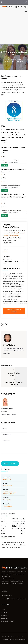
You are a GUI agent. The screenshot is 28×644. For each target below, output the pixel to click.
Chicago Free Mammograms (13, 60)
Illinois (16, 58)
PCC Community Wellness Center (14, 61)
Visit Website (7, 500)
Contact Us (4, 637)
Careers (12, 637)
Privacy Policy (20, 637)
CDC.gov (4, 615)
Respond (5, 165)
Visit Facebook (8, 506)
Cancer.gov (5, 618)
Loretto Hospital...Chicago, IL (14, 373)
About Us (4, 612)
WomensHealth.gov (7, 621)
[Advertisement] (14, 29)
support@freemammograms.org (14, 599)
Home (10, 58)
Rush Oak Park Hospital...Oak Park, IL (14, 382)
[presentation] (12, 458)
